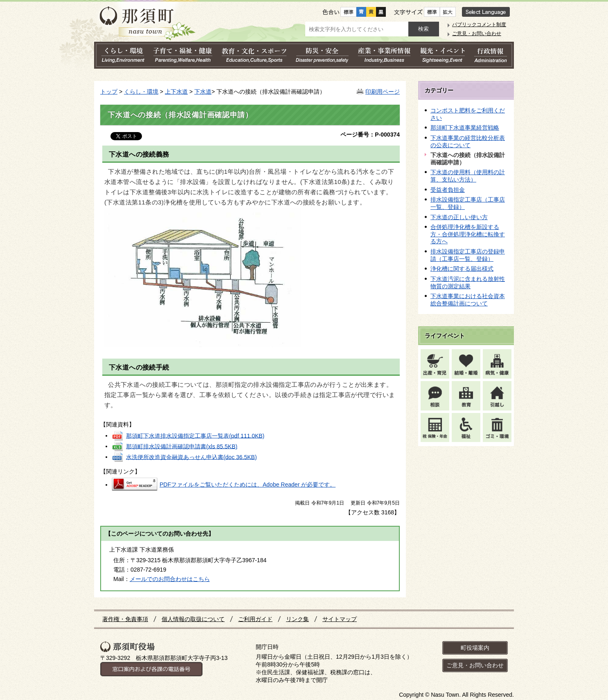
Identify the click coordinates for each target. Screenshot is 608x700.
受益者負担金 (448, 190)
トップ (109, 92)
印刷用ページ (383, 92)
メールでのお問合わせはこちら (170, 579)
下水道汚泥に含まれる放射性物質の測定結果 (468, 283)
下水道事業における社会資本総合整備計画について (468, 300)
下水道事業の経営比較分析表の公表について (468, 141)
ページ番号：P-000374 (370, 135)
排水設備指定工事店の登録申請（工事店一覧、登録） (468, 255)
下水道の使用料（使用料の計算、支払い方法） (468, 176)
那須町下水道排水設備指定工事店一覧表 (195, 435)
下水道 (203, 92)
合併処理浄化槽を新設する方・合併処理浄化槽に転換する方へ (468, 234)
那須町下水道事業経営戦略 (465, 128)
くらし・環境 (141, 92)
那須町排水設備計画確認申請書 (182, 446)
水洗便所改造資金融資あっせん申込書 (191, 457)
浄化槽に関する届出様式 (462, 269)
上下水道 (176, 92)
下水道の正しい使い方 (459, 217)
